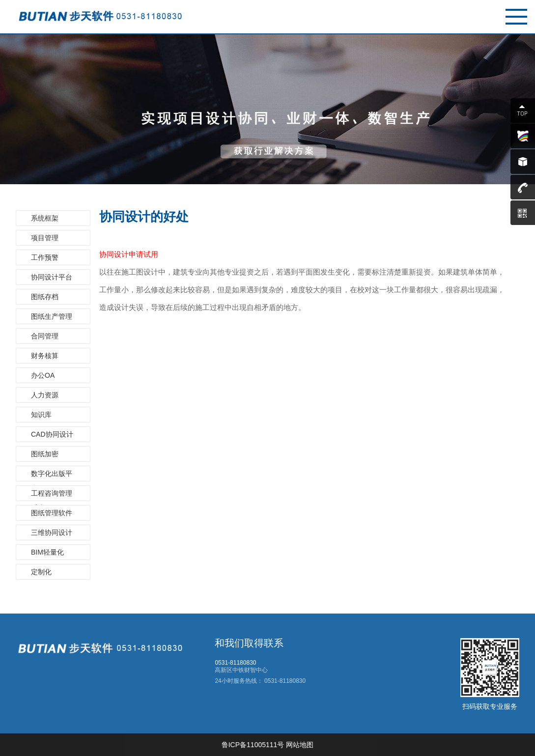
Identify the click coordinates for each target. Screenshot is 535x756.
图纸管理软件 (52, 513)
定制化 (41, 572)
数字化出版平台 (52, 476)
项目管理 (45, 238)
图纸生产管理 (52, 316)
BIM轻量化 (47, 552)
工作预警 (45, 257)
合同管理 (45, 336)
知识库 (41, 415)
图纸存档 (45, 297)
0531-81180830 (284, 681)
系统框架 (45, 218)
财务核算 (45, 356)
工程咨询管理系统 (52, 495)
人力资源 (45, 395)
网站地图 (300, 745)
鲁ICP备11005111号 (253, 745)
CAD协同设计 (52, 434)
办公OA (43, 375)
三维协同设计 (52, 532)
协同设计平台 (52, 277)
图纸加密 (45, 454)
